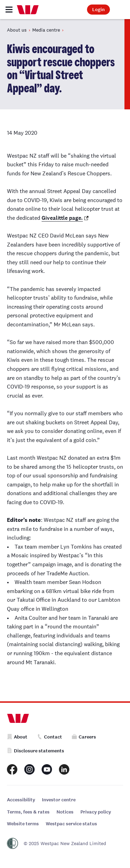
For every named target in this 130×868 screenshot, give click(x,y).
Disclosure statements (36, 751)
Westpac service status (71, 824)
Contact (50, 737)
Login (98, 10)
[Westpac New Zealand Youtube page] (47, 769)
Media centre (46, 30)
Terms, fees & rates (28, 812)
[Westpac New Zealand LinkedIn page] (64, 769)
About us (17, 30)
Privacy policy (96, 812)
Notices (65, 812)
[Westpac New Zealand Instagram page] (29, 769)
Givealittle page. (62, 218)
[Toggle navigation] (9, 10)
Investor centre (59, 800)
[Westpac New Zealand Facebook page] (12, 769)
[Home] (28, 10)
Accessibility (21, 800)
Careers (84, 737)
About (17, 737)
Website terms (23, 824)
